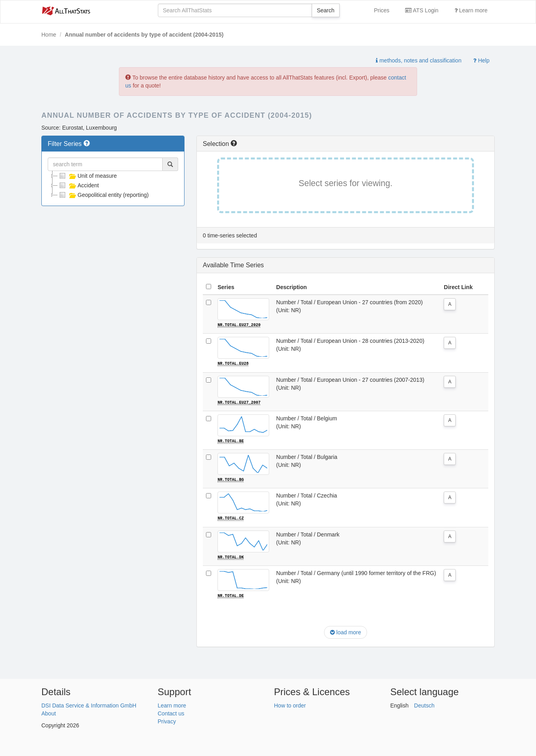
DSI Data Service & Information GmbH (89, 704)
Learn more (471, 10)
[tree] (113, 185)
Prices (382, 10)
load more (346, 632)
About (49, 712)
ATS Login (422, 10)
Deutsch (424, 704)
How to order (290, 704)
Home (49, 35)
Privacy (167, 720)
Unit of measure (87, 176)
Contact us (171, 712)
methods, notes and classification (419, 60)
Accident (78, 185)
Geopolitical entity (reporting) (103, 195)
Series (226, 287)
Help (481, 60)
